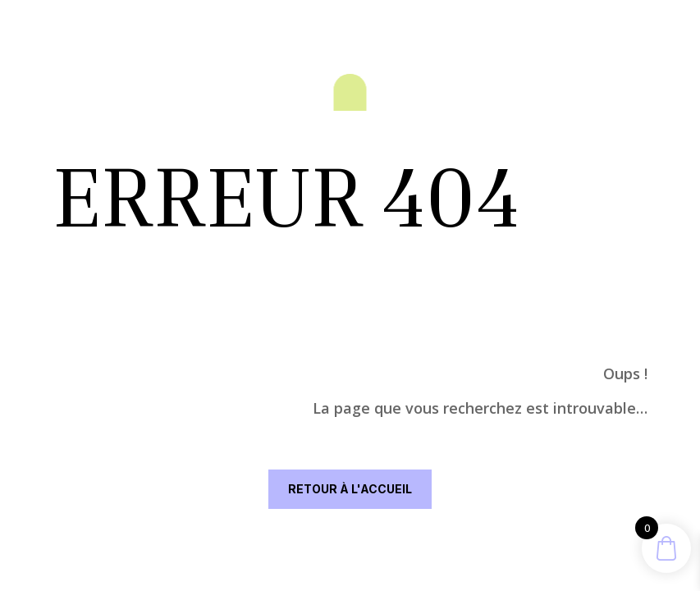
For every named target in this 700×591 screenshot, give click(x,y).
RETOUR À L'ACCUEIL (350, 489)
